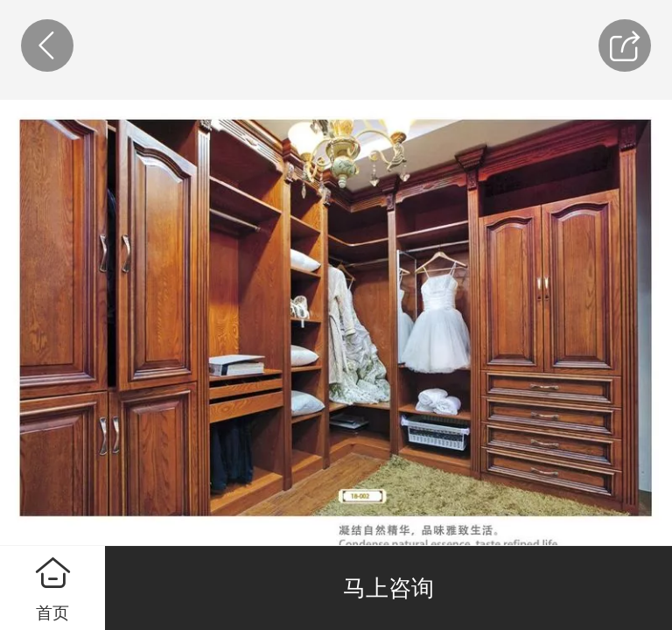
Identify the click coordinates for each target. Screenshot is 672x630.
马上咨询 (388, 588)
